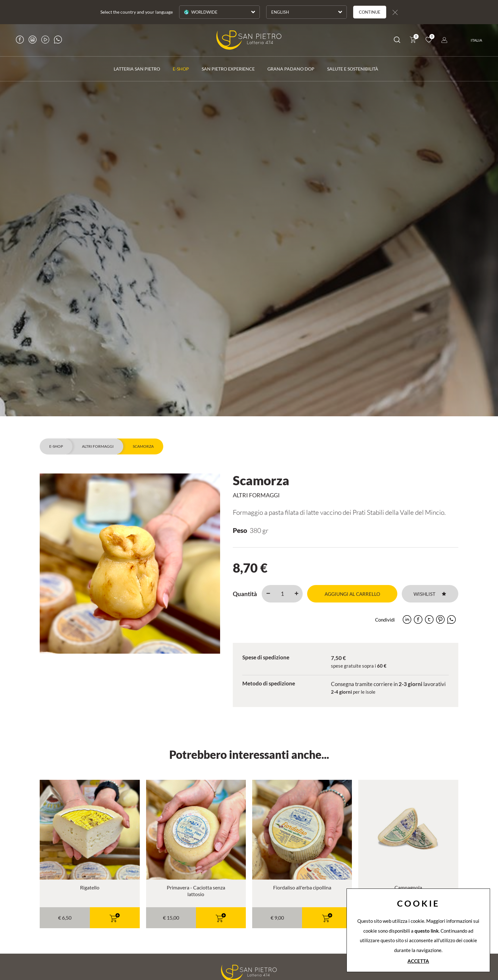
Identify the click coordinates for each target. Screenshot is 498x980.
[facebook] (418, 619)
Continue (370, 12)
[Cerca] (397, 41)
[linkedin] (407, 619)
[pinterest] (440, 619)
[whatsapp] (451, 619)
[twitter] (429, 619)
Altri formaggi (98, 446)
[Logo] (249, 40)
